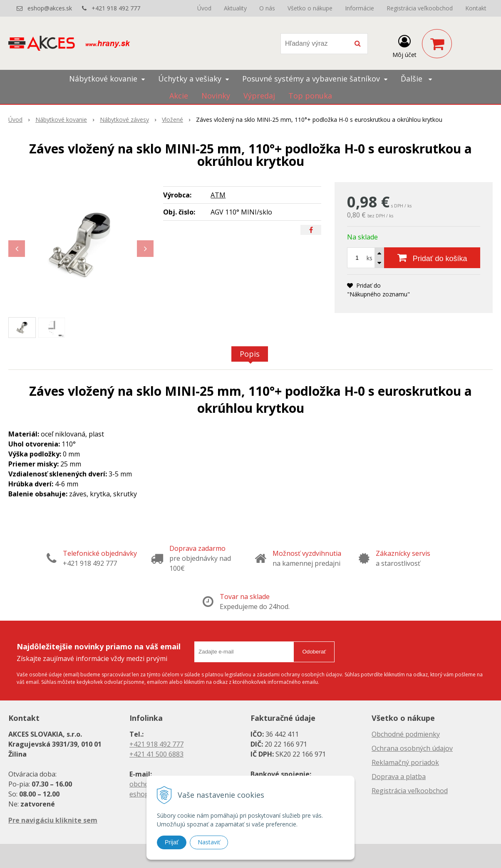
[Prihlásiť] (404, 45)
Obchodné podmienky (406, 734)
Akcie (179, 96)
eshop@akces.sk (50, 8)
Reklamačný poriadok (405, 762)
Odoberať (314, 652)
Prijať (172, 842)
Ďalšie (416, 79)
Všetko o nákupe (310, 8)
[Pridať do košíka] (432, 258)
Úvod (204, 8)
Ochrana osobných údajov (412, 748)
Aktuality (235, 8)
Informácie (360, 8)
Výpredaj (259, 96)
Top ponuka (310, 96)
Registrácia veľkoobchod (420, 8)
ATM (218, 195)
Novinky (216, 96)
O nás (267, 8)
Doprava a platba (399, 777)
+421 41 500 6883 (156, 754)
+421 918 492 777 (116, 8)
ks (370, 258)
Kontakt (476, 8)
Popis (250, 354)
